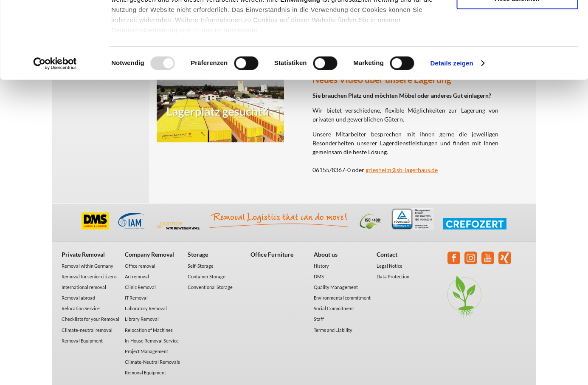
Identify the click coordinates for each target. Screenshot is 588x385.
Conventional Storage (210, 287)
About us (326, 254)
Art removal (137, 276)
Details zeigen (452, 136)
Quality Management (336, 287)
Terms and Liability (333, 330)
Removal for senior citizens (89, 276)
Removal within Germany (87, 266)
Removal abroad (78, 298)
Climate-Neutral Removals (152, 362)
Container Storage (207, 276)
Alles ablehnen (517, 71)
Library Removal (142, 319)
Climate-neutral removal (87, 330)
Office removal (140, 266)
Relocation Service (81, 308)
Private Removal (83, 254)
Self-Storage (201, 266)
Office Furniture (272, 254)
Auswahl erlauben (517, 46)
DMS (319, 276)
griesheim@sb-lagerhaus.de (402, 170)
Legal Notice (390, 266)
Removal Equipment (82, 341)
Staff (319, 319)
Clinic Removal (140, 287)
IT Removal (136, 298)
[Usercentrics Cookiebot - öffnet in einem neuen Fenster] (55, 136)
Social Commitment (334, 308)
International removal (84, 287)
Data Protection (393, 276)
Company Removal (149, 254)
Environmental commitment (342, 298)
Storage (198, 254)
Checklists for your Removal (90, 319)
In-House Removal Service (152, 341)
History (321, 266)
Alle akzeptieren (517, 21)
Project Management (146, 351)
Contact (387, 254)
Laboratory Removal (146, 308)
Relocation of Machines (149, 330)
